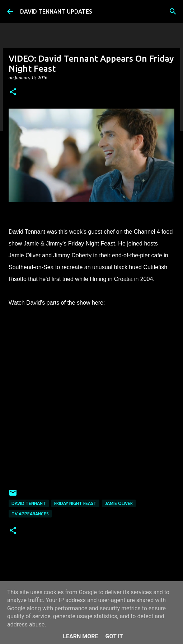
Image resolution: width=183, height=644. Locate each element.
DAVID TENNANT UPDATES (56, 11)
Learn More (80, 636)
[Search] (173, 11)
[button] (13, 92)
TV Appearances (30, 514)
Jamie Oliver (119, 503)
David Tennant (29, 503)
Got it (114, 636)
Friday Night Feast (75, 503)
